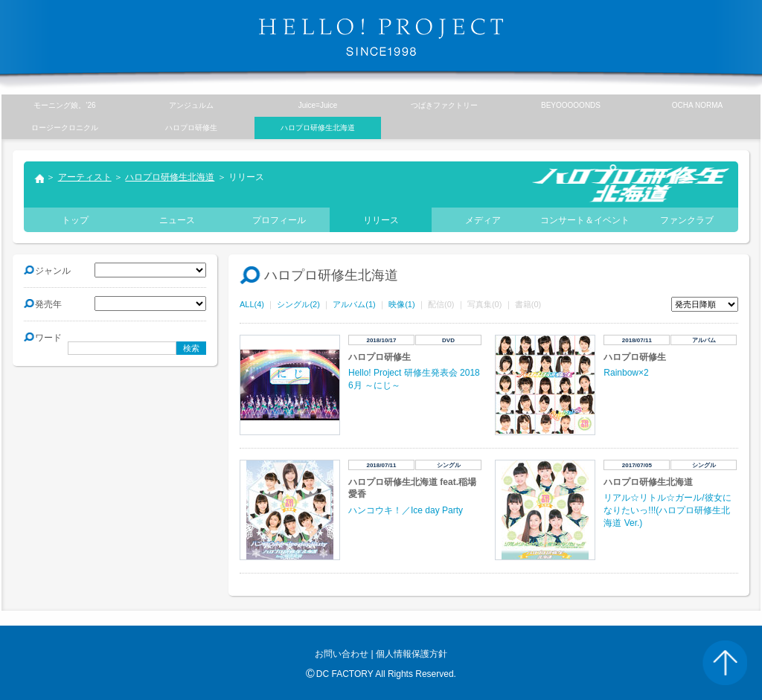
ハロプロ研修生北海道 (170, 177)
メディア (483, 220)
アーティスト (85, 177)
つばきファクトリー (444, 105)
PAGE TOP (725, 663)
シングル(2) (298, 304)
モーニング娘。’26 (64, 105)
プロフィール (279, 220)
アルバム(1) (354, 304)
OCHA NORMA (697, 105)
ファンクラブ (687, 220)
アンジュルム (191, 105)
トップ (39, 180)
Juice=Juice (318, 105)
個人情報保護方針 (412, 654)
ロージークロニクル (65, 128)
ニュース (177, 220)
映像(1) (401, 304)
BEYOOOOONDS (571, 105)
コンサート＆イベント (585, 220)
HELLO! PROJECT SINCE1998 (381, 37)
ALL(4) (252, 304)
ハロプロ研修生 (191, 128)
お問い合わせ (342, 654)
